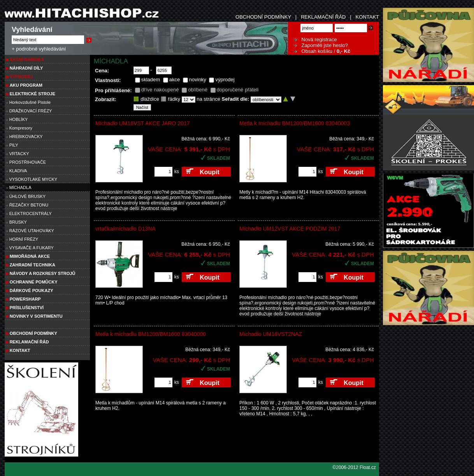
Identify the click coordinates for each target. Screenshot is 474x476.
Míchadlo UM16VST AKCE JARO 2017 (143, 123)
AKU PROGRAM (26, 85)
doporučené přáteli (238, 90)
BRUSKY (18, 222)
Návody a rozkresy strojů (43, 273)
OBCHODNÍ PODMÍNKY (263, 17)
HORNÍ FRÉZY (24, 239)
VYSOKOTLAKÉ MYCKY (33, 179)
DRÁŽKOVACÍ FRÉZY (31, 111)
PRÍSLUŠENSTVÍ (27, 308)
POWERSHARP (25, 299)
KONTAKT (367, 17)
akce (175, 80)
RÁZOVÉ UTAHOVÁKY (32, 231)
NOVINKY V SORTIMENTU (36, 316)
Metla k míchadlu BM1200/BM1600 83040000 (151, 334)
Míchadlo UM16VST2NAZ (271, 334)
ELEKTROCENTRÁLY (31, 213)
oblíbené (198, 90)
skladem (151, 80)
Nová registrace (316, 39)
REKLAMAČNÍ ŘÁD (323, 17)
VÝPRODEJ (21, 77)
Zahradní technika (32, 265)
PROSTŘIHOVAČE (28, 162)
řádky (170, 99)
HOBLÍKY (19, 119)
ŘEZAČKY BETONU (29, 205)
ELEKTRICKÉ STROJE (32, 94)
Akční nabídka (27, 59)
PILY (14, 145)
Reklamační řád (29, 342)
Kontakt (20, 350)
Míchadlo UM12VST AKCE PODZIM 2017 (290, 229)
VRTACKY (19, 154)
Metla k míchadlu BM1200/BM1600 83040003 (295, 123)
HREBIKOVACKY (26, 136)
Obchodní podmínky (33, 333)
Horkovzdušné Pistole (30, 102)
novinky (198, 80)
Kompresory (21, 128)
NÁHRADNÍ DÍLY (26, 68)
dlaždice (146, 99)
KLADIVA (18, 171)
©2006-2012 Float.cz (354, 467)
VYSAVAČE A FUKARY (32, 248)
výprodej (225, 80)
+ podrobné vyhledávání (39, 49)
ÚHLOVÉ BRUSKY (28, 196)
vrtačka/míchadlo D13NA (126, 229)
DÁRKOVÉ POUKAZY (32, 290)
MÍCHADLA (20, 187)
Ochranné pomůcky (34, 282)
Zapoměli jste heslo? (321, 45)
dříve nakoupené (160, 90)
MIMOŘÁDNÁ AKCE (30, 256)
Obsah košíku (313, 51)
